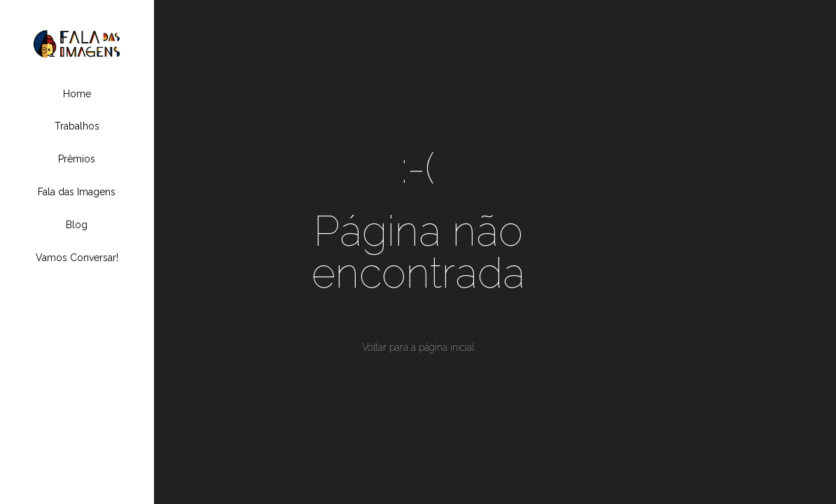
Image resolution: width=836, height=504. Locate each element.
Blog (77, 225)
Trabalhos (77, 126)
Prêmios (77, 159)
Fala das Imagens (77, 192)
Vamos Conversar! (77, 258)
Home (77, 94)
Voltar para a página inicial (418, 347)
